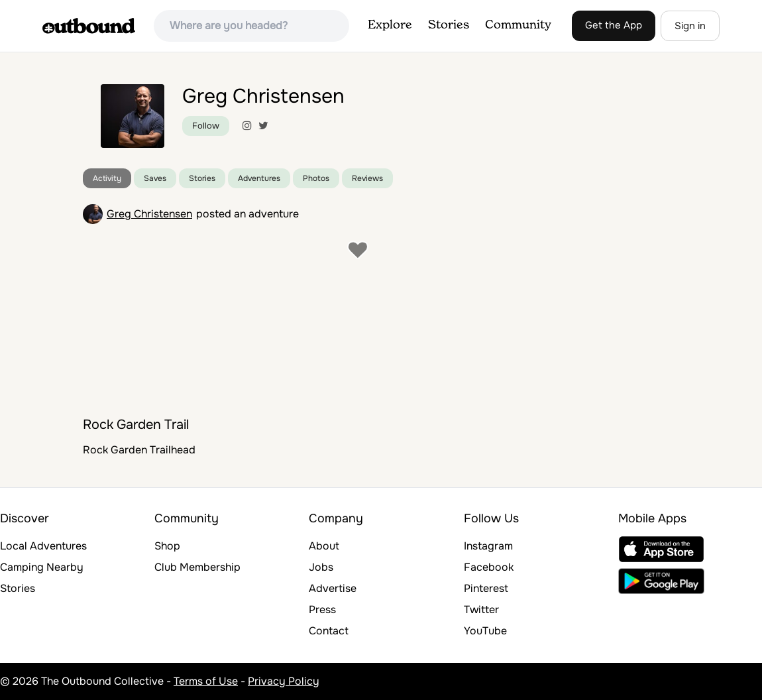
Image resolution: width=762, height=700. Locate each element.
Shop (167, 546)
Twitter (481, 610)
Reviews (367, 178)
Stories (449, 25)
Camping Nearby (42, 567)
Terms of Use (206, 681)
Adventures (259, 178)
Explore (390, 25)
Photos (316, 178)
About (324, 546)
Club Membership (197, 567)
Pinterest (486, 588)
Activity (107, 178)
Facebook (489, 567)
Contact (329, 631)
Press (322, 610)
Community (518, 25)
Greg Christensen (149, 214)
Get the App (614, 25)
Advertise (333, 588)
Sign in (690, 26)
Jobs (321, 567)
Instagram (488, 546)
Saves (155, 178)
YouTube (485, 631)
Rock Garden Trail (136, 425)
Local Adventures (43, 546)
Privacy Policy (284, 681)
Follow (206, 126)
